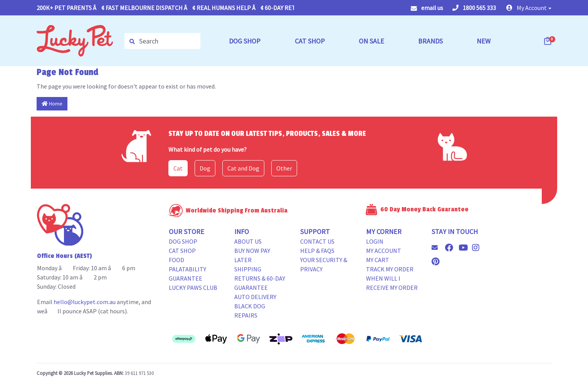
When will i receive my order (392, 283)
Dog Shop (183, 241)
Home (52, 104)
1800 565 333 (474, 8)
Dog (205, 168)
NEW (484, 41)
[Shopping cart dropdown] (548, 41)
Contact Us (317, 241)
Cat (178, 168)
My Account (384, 251)
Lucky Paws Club (193, 288)
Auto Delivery (255, 297)
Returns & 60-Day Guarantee (260, 283)
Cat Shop (182, 251)
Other (284, 168)
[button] (529, 8)
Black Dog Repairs (250, 311)
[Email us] (438, 248)
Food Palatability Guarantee (187, 269)
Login (375, 241)
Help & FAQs (317, 251)
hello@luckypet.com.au (85, 302)
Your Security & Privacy (324, 264)
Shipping (248, 269)
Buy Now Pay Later (252, 255)
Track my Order (390, 269)
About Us (248, 241)
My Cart (378, 260)
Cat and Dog (243, 168)
